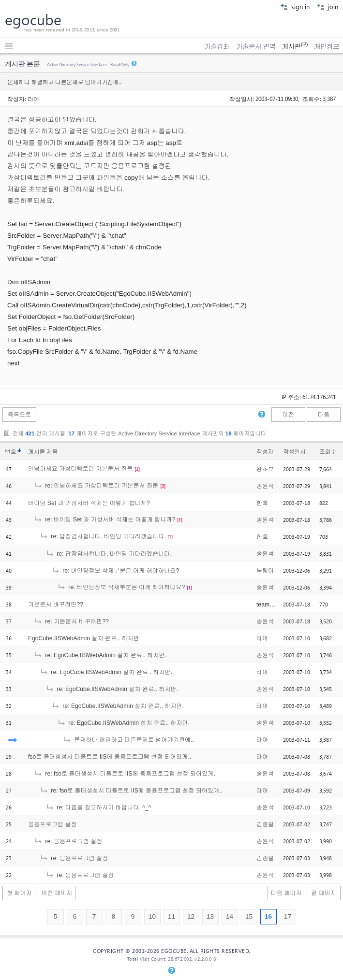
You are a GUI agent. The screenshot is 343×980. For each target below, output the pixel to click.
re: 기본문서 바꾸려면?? (71, 621)
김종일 (265, 824)
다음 (324, 415)
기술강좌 (217, 46)
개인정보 (327, 46)
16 (268, 916)
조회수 (328, 452)
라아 (33, 99)
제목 (52, 452)
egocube (33, 19)
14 (230, 916)
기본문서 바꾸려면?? (56, 605)
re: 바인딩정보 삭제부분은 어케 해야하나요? (115, 571)
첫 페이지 (19, 893)
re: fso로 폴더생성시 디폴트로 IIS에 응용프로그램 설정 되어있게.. (125, 774)
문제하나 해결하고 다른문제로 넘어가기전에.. (128, 740)
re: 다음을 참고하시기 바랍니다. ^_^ (98, 807)
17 (288, 916)
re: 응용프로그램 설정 (68, 841)
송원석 (265, 486)
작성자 (265, 452)
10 (152, 916)
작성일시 (294, 452)
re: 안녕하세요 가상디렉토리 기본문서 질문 (96, 486)
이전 (288, 415)
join (328, 7)
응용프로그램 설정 (52, 824)
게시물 (43, 452)
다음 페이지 (286, 893)
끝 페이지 (324, 893)
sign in (295, 7)
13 (210, 916)
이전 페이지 (57, 893)
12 (191, 916)
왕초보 (265, 469)
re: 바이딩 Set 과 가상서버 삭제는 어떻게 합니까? (105, 519)
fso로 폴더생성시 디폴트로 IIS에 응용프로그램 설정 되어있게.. (110, 757)
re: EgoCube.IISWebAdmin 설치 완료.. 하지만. (100, 655)
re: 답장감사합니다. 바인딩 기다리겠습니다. (103, 536)
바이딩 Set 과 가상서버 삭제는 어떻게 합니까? (89, 503)
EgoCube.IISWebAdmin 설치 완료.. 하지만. (84, 638)
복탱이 (265, 571)
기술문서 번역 (256, 46)
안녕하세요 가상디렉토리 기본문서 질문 (81, 469)
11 (171, 916)
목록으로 (20, 415)
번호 (10, 452)
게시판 (294, 46)
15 (249, 916)
